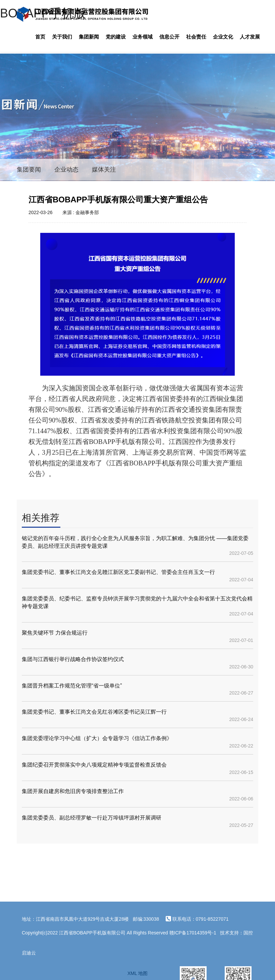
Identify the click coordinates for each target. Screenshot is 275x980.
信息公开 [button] (169, 37)
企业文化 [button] (223, 37)
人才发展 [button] (250, 37)
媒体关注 (104, 170)
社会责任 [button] (196, 37)
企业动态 (66, 170)
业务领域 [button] (143, 37)
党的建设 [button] (116, 37)
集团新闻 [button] (89, 37)
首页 (40, 37)
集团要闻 (29, 170)
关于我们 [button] (62, 37)
